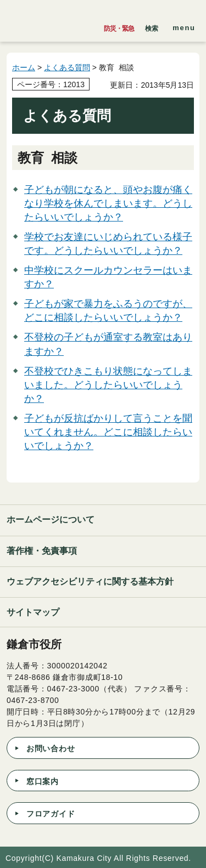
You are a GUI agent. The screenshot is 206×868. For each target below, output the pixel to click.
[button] (152, 26)
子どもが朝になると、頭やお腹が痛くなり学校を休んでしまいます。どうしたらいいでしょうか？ (108, 203)
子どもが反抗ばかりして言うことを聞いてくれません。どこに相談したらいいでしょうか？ (108, 432)
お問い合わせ (51, 748)
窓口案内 (43, 781)
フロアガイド (51, 814)
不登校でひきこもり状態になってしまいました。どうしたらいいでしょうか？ (108, 385)
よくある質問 (67, 67)
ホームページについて (51, 520)
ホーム (24, 67)
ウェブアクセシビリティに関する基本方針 (90, 581)
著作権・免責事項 (42, 551)
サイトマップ (33, 612)
